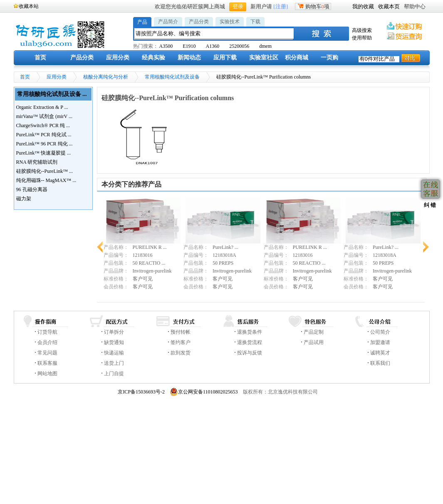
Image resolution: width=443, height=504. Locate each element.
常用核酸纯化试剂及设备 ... (52, 94)
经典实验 (153, 58)
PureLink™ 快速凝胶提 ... (43, 153)
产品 (142, 22)
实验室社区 (264, 58)
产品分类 (199, 22)
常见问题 (47, 353)
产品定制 (314, 332)
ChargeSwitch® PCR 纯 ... (43, 125)
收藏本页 (389, 6)
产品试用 (314, 342)
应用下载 (225, 58)
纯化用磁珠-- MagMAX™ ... (46, 180)
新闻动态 (189, 58)
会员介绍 (47, 342)
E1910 (189, 46)
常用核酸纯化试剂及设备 (172, 77)
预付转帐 (181, 332)
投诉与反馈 (250, 353)
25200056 (239, 46)
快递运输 (114, 353)
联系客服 (47, 363)
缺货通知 (114, 342)
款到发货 (181, 353)
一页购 (329, 58)
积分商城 (297, 58)
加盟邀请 (380, 342)
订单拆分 (114, 332)
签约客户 (181, 342)
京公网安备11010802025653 (204, 392)
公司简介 (380, 332)
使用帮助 (362, 38)
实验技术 (230, 22)
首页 (40, 58)
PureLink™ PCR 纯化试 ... (44, 135)
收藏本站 (29, 6)
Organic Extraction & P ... (42, 107)
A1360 (213, 46)
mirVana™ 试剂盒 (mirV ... (45, 116)
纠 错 (429, 205)
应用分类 (118, 58)
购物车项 (313, 6)
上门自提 (114, 374)
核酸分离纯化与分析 (106, 77)
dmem (265, 46)
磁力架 (24, 199)
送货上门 (114, 363)
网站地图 (47, 374)
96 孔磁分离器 (32, 189)
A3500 (166, 46)
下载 (255, 22)
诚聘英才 (380, 353)
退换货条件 (250, 332)
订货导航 (47, 332)
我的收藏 (363, 6)
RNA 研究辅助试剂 (37, 162)
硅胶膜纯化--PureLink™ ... (45, 171)
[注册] (281, 6)
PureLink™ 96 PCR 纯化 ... (45, 144)
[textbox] (214, 33)
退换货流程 (250, 342)
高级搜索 (362, 30)
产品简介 (168, 22)
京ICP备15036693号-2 (141, 392)
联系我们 (380, 363)
